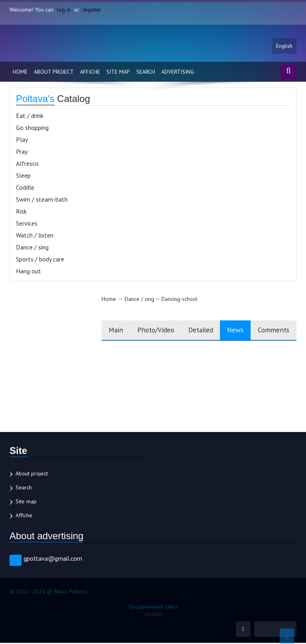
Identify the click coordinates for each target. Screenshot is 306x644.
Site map (118, 73)
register (92, 10)
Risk (21, 212)
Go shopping (32, 128)
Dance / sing (32, 248)
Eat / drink (30, 116)
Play (22, 140)
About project (54, 73)
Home (20, 73)
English (284, 47)
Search (146, 73)
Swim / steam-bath (42, 200)
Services (27, 224)
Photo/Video (145, 331)
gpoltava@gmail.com (53, 559)
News (232, 331)
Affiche (90, 73)
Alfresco (27, 164)
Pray (22, 152)
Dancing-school (165, 300)
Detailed (194, 331)
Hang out (28, 272)
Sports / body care (40, 260)
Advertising (178, 73)
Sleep (23, 176)
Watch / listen (35, 236)
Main (102, 331)
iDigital (153, 615)
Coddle (25, 188)
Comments (273, 331)
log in (64, 10)
